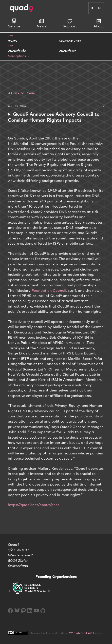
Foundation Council (49, 291)
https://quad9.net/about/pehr (34, 505)
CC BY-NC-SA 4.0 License (86, 633)
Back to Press (22, 93)
